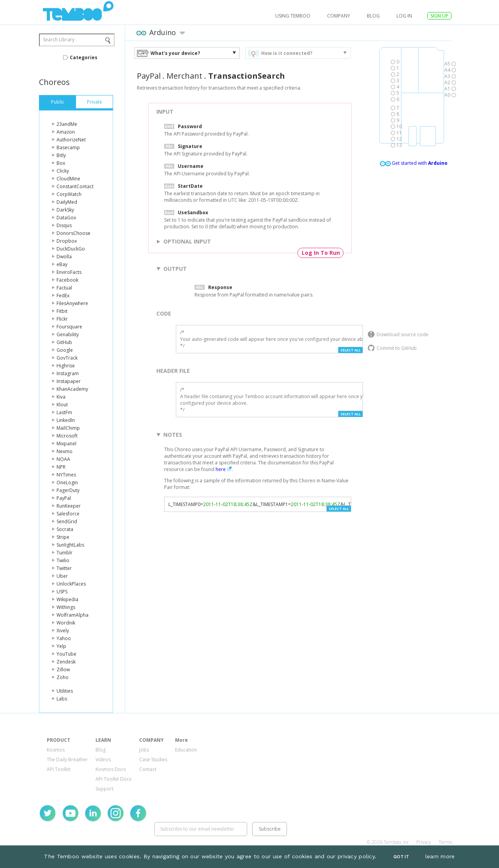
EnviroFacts (69, 272)
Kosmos (56, 750)
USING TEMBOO (293, 16)
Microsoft (67, 436)
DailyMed (67, 202)
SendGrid (67, 521)
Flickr (62, 319)
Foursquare (69, 327)
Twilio (63, 560)
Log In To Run (321, 253)
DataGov (66, 218)
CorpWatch (69, 194)
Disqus (64, 225)
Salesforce (68, 514)
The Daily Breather (67, 759)
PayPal (64, 498)
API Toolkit (58, 769)
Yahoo (64, 638)
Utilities (65, 691)
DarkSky (65, 210)
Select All (350, 350)
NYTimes (66, 475)
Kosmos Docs (111, 769)
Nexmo (65, 451)
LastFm (64, 412)
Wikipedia (67, 599)
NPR (61, 467)
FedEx (63, 296)
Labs (62, 699)
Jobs (144, 750)
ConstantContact (75, 186)
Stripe (63, 537)
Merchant (184, 76)
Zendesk (66, 662)
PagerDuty (68, 490)
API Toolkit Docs (113, 779)
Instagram (68, 373)
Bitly (61, 155)
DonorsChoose (73, 233)
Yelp (61, 646)
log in (404, 16)
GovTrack (67, 358)
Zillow (63, 670)
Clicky (63, 171)
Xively (63, 631)
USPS (62, 592)
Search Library (59, 40)
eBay (62, 264)
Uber (62, 576)
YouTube (66, 654)
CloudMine (68, 179)
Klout (62, 405)
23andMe (67, 124)
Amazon (66, 132)
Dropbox (67, 241)
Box (61, 163)
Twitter (64, 568)
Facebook (67, 280)
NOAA (63, 459)
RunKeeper (69, 506)
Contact (148, 769)
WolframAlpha (73, 615)
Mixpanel (66, 444)
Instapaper (69, 381)
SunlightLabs (70, 545)
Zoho (63, 677)
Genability (68, 334)
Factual (64, 288)
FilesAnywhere (72, 303)
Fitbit (62, 311)
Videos (103, 759)
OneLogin (67, 483)
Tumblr (65, 553)
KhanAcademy (72, 389)
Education (186, 750)
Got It (401, 857)
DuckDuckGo (71, 249)
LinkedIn (66, 420)
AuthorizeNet (71, 140)
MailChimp (68, 428)
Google (65, 350)
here (221, 469)
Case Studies (153, 759)
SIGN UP (439, 16)
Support (104, 789)
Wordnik (66, 623)
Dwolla (64, 257)
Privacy (424, 842)
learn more (440, 856)
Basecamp (68, 147)
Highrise (66, 366)
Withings (66, 607)
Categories (84, 57)
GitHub (64, 342)
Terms (445, 842)
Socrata (65, 529)
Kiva (61, 397)
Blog (373, 16)
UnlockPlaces (71, 584)
